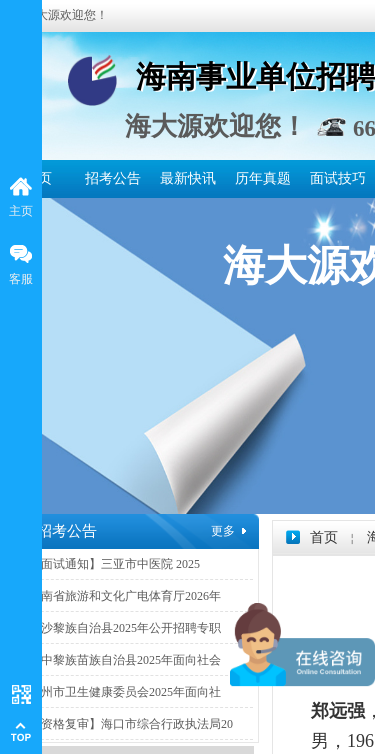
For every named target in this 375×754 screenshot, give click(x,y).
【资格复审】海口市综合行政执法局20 (131, 724)
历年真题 (263, 178)
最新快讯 (188, 178)
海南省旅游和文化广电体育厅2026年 (125, 596)
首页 (324, 537)
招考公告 (113, 178)
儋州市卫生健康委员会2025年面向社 (125, 692)
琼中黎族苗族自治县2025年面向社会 (125, 660)
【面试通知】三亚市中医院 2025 (114, 564)
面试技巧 (338, 178)
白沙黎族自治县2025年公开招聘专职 (125, 628)
